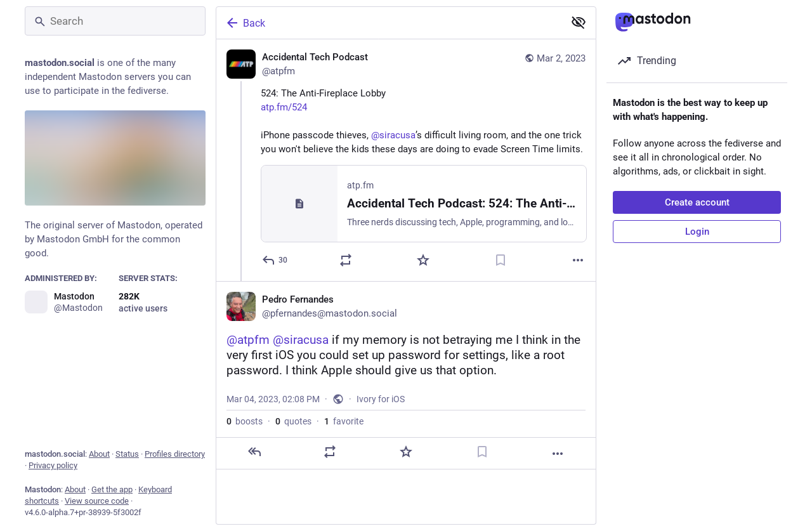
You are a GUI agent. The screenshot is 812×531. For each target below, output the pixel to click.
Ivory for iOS (381, 399)
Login (697, 232)
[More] (578, 260)
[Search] (115, 21)
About (99, 454)
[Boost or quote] (346, 260)
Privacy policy (53, 465)
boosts (245, 421)
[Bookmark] (501, 260)
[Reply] (275, 260)
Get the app (112, 489)
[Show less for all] (579, 22)
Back (245, 23)
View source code (97, 501)
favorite (344, 421)
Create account (697, 202)
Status (127, 454)
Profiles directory (175, 454)
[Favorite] (423, 260)
